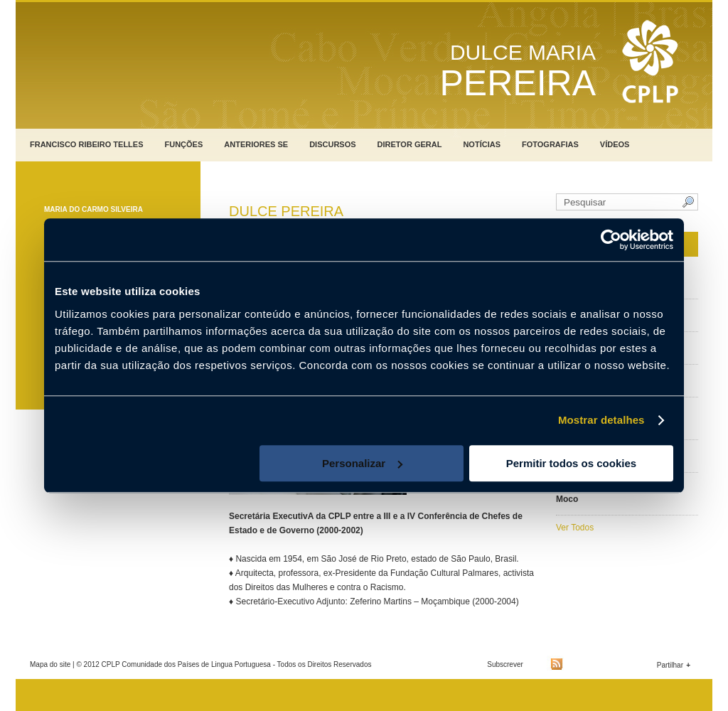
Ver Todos (575, 528)
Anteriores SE (256, 144)
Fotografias (550, 144)
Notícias (482, 144)
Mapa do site (50, 664)
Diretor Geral (410, 144)
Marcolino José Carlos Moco (601, 494)
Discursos (332, 144)
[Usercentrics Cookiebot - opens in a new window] (611, 240)
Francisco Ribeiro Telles (87, 144)
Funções (184, 144)
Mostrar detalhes (601, 420)
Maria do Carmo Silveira (93, 209)
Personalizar (362, 463)
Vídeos (615, 144)
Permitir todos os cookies (571, 463)
